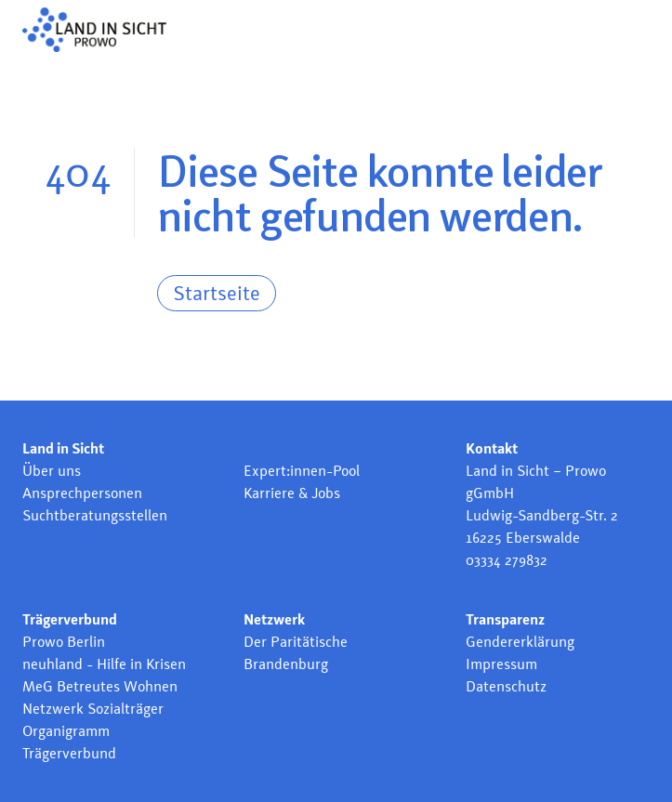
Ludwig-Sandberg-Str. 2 (542, 515)
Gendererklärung (520, 642)
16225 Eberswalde (523, 538)
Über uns (52, 471)
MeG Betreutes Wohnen (100, 686)
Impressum (501, 664)
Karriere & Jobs (292, 493)
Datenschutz (506, 686)
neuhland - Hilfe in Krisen (104, 664)
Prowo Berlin (64, 642)
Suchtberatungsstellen (95, 515)
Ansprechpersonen (82, 493)
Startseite (217, 293)
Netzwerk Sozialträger (93, 709)
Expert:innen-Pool (302, 471)
